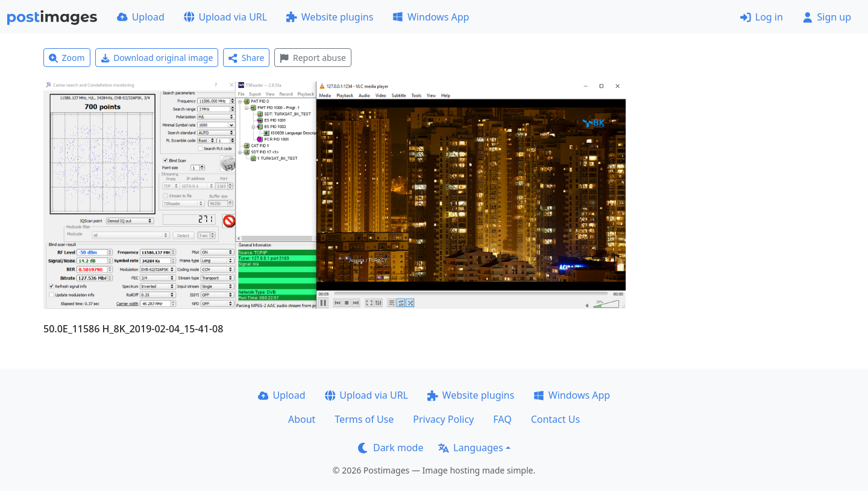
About (302, 419)
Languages (470, 448)
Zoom (67, 58)
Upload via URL (225, 17)
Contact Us (555, 419)
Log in (762, 17)
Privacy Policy (443, 419)
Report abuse (313, 58)
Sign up (827, 17)
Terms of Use (364, 419)
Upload (141, 17)
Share (246, 58)
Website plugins (330, 17)
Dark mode (391, 448)
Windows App (431, 17)
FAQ (502, 419)
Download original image (157, 58)
